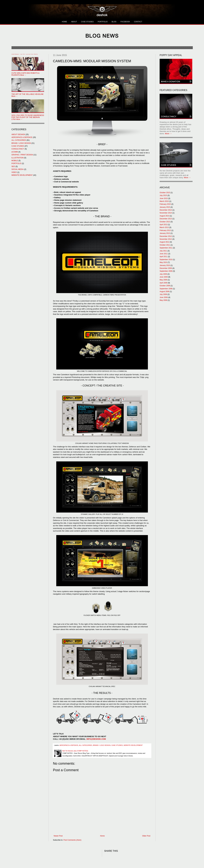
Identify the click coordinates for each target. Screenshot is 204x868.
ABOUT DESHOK (18, 134)
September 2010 (166, 260)
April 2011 (163, 257)
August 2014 (164, 216)
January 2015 (165, 207)
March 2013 (164, 227)
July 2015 (163, 195)
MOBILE (15, 161)
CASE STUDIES (87, 22)
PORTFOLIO (103, 22)
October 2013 (165, 222)
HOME (64, 22)
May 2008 (163, 300)
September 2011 (166, 248)
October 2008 (165, 286)
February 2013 (165, 230)
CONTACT (138, 22)
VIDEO (14, 172)
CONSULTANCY (18, 149)
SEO (13, 166)
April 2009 (163, 283)
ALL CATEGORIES (86, 745)
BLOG (114, 22)
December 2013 (166, 219)
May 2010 (163, 262)
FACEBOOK (125, 22)
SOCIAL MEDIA (18, 169)
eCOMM (15, 152)
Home (102, 836)
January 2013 (165, 233)
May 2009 (163, 280)
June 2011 (164, 254)
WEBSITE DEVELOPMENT (133, 745)
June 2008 (164, 297)
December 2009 (166, 268)
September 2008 (166, 289)
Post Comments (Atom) (72, 840)
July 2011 (163, 251)
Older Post (146, 836)
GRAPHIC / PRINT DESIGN (22, 155)
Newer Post (58, 836)
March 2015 (164, 201)
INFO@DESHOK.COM (96, 739)
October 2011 (165, 245)
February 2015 (165, 204)
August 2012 (164, 242)
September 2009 (166, 271)
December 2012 (166, 236)
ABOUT (74, 22)
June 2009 (164, 277)
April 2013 (163, 225)
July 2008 (163, 294)
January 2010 (165, 265)
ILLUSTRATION (18, 158)
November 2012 (166, 239)
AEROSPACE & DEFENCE (69, 745)
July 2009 (163, 274)
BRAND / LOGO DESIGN (102, 745)
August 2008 (164, 292)
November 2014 (166, 213)
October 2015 (165, 193)
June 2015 (164, 198)
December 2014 (166, 210)
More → (25, 74)
